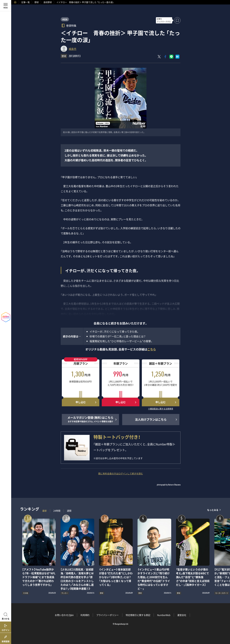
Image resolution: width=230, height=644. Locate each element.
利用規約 (85, 615)
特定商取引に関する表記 (138, 615)
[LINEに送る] (171, 57)
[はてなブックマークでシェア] (177, 57)
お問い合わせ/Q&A (64, 615)
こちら (152, 349)
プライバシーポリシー (107, 615)
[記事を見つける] (6, 616)
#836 (65, 19)
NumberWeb (164, 615)
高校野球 (48, 2)
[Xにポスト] (159, 57)
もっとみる (213, 510)
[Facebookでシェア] (165, 57)
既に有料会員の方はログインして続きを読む (121, 473)
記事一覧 (26, 2)
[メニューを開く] (6, 6)
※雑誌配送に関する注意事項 (161, 409)
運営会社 (182, 615)
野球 (37, 2)
